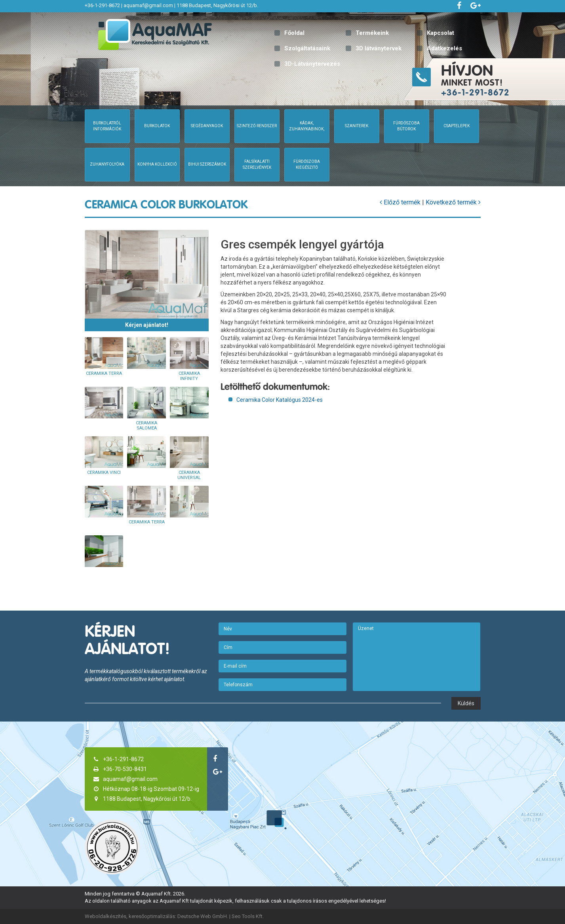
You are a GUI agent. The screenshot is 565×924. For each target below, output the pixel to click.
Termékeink (372, 33)
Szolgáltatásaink (307, 48)
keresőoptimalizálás (152, 916)
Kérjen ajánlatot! (147, 325)
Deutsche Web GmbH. (203, 916)
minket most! (502, 79)
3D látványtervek (379, 48)
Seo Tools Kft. (248, 916)
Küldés (466, 703)
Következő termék (453, 202)
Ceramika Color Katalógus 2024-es (280, 400)
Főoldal (294, 33)
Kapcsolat (440, 33)
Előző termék (400, 202)
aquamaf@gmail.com (148, 5)
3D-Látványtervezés (312, 64)
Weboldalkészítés (106, 916)
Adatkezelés (444, 48)
